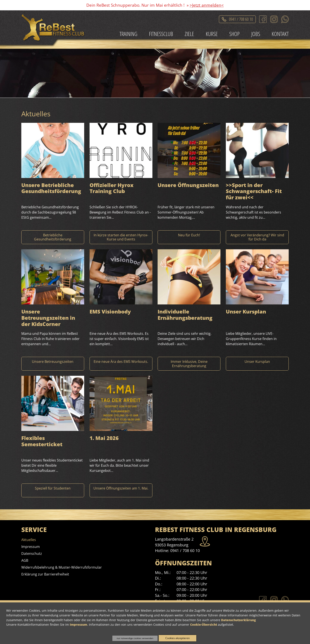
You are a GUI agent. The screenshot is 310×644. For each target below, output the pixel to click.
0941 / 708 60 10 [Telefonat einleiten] (241, 18)
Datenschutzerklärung (238, 620)
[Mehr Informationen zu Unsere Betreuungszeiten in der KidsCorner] (53, 364)
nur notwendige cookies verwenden (135, 638)
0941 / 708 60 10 (185, 550)
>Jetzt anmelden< (207, 5)
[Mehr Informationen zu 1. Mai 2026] (121, 490)
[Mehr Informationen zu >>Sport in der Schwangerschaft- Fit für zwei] (257, 237)
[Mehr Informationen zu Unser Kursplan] (257, 364)
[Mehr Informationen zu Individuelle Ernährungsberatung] (189, 364)
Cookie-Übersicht (204, 625)
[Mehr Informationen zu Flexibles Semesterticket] (53, 490)
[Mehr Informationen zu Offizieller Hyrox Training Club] (121, 237)
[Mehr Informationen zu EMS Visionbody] (121, 364)
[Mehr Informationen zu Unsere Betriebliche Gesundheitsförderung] (53, 237)
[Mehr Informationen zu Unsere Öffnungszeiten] (189, 237)
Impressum (78, 625)
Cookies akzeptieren (177, 638)
